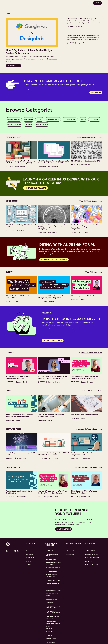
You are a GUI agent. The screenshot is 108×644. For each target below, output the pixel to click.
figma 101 (49, 635)
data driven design (52, 584)
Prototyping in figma (53, 591)
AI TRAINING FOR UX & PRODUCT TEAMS (53, 607)
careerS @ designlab (93, 558)
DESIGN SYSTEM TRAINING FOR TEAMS (53, 622)
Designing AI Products (54, 587)
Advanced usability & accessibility (53, 564)
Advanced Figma (52, 559)
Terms (28, 565)
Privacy (29, 561)
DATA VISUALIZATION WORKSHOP (52, 617)
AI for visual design (53, 568)
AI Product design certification (52, 576)
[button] (53, 3)
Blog (8, 13)
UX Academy (50, 551)
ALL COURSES (50, 642)
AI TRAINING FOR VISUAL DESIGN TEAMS (53, 612)
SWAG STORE (30, 554)
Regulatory (30, 558)
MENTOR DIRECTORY (92, 565)
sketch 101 (49, 632)
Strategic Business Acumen (53, 595)
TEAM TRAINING (90, 551)
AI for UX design (51, 571)
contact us (70, 554)
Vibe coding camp (52, 599)
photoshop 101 (51, 639)
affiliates (89, 561)
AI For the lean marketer (51, 628)
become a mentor (92, 554)
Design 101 (49, 603)
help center (70, 551)
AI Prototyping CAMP (53, 580)
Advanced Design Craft (52, 555)
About (28, 551)
